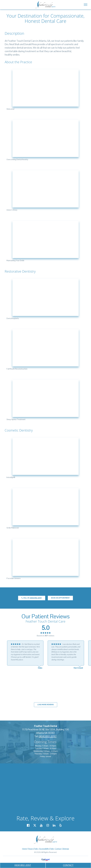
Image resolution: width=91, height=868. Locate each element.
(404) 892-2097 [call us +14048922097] (23, 865)
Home (25, 849)
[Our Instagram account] (48, 825)
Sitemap (66, 849)
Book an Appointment (60, 598)
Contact (58, 849)
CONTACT (68, 865)
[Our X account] (35, 825)
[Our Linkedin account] (54, 825)
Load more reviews (46, 705)
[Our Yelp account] (60, 825)
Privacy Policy (33, 849)
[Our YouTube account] (41, 825)
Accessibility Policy (47, 849)
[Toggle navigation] (85, 4)
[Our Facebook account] (28, 825)
